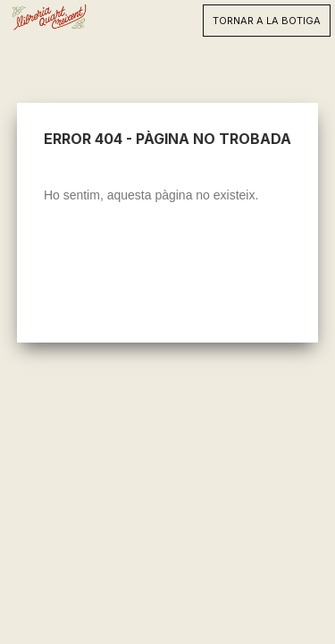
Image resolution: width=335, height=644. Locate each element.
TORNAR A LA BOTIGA (267, 21)
